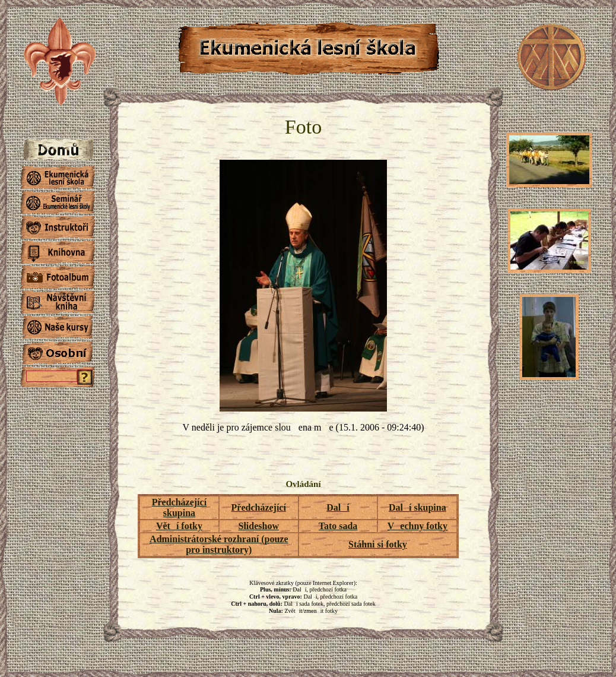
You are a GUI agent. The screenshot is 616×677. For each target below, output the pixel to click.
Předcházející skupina (179, 507)
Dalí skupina (417, 507)
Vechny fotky (417, 526)
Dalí (338, 507)
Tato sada (338, 526)
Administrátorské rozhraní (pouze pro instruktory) (219, 544)
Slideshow (258, 526)
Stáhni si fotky (378, 544)
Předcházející (259, 507)
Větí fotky (179, 526)
